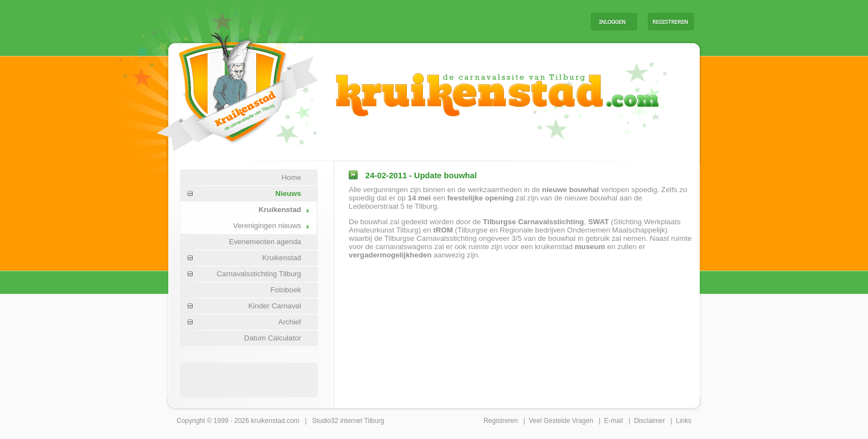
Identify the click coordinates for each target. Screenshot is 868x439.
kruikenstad (268, 421)
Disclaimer (649, 421)
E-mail (613, 421)
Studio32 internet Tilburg (348, 421)
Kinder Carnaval (275, 306)
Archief (290, 322)
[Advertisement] (445, 21)
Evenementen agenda (265, 242)
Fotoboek (286, 290)
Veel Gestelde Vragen (561, 421)
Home (291, 177)
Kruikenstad (280, 210)
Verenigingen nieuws (267, 226)
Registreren (500, 421)
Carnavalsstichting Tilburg (259, 274)
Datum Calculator (273, 338)
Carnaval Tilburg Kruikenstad (219, 88)
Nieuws (288, 193)
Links (684, 421)
